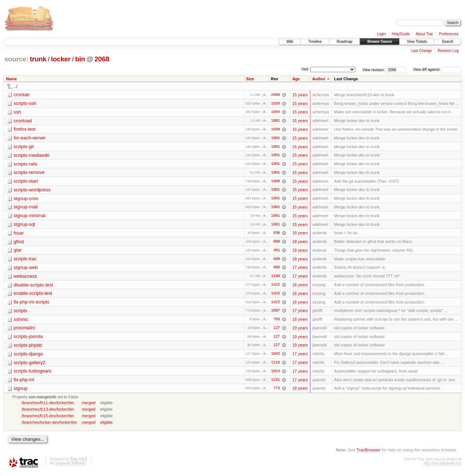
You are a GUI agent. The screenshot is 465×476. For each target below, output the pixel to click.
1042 (275, 356)
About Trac (424, 34)
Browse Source (380, 42)
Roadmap (345, 42)
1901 (275, 121)
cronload (23, 121)
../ (16, 86)
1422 (275, 286)
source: (16, 59)
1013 (275, 374)
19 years (300, 252)
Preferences (449, 34)
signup (21, 391)
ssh (17, 112)
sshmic (21, 321)
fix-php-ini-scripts (32, 304)
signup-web (26, 269)
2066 (275, 95)
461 (276, 252)
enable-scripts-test (33, 295)
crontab (22, 95)
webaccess (25, 278)
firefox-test (25, 129)
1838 (275, 130)
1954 (275, 112)
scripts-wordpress (32, 190)
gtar (18, 251)
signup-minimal (30, 217)
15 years (300, 95)
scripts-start (26, 182)
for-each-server (30, 138)
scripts (21, 312)
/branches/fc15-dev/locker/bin (48, 418)
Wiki (290, 42)
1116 (275, 365)
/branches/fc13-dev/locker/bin (48, 412)
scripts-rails (26, 164)
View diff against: (437, 70)
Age (296, 79)
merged (88, 405)
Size (250, 79)
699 (276, 260)
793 (276, 321)
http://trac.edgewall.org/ (442, 466)
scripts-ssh (25, 103)
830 (276, 234)
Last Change (422, 51)
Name (12, 79)
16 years (300, 286)
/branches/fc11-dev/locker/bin (48, 405)
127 (276, 330)
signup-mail (26, 208)
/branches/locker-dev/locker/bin (49, 425)
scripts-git (24, 147)
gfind (19, 243)
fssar (19, 234)
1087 (275, 313)
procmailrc (25, 330)
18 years (300, 234)
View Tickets (417, 42)
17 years (300, 269)
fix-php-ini (24, 382)
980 (276, 269)
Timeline (315, 42)
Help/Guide (401, 34)
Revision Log (448, 51)
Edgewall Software (70, 466)
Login (381, 34)
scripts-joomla (28, 339)
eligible (106, 425)
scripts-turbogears (33, 373)
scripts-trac (25, 260)
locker (61, 59)
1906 (275, 182)
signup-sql (25, 225)
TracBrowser (368, 453)
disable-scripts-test (33, 286)
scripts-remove (29, 173)
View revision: (374, 70)
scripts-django (29, 356)
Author (319, 79)
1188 (275, 278)
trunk (38, 59)
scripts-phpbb (28, 347)
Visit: (305, 69)
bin (80, 59)
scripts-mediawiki (32, 156)
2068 (102, 59)
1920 (275, 103)
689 (276, 243)
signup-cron (26, 199)
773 (276, 391)
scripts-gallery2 (30, 365)
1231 (275, 382)
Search (448, 42)
